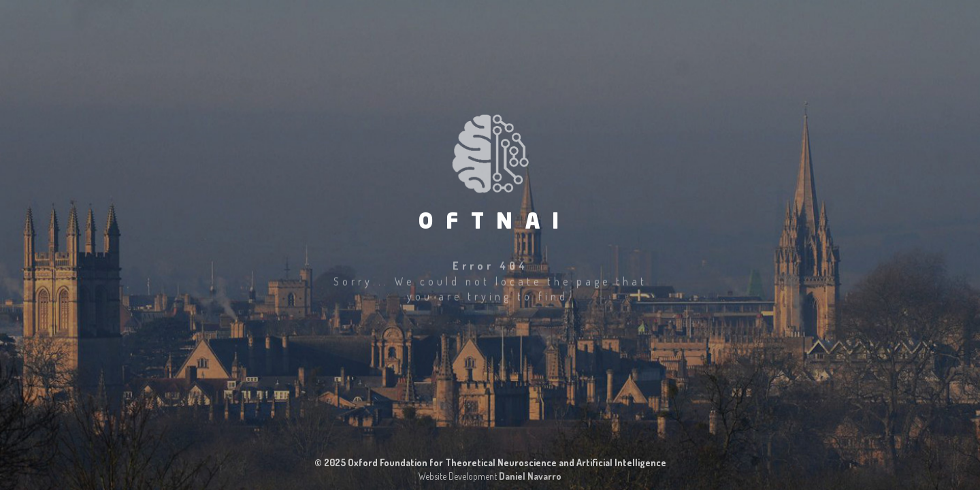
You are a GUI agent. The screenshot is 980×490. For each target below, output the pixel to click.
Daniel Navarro (530, 476)
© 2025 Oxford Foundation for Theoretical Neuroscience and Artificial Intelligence (490, 462)
